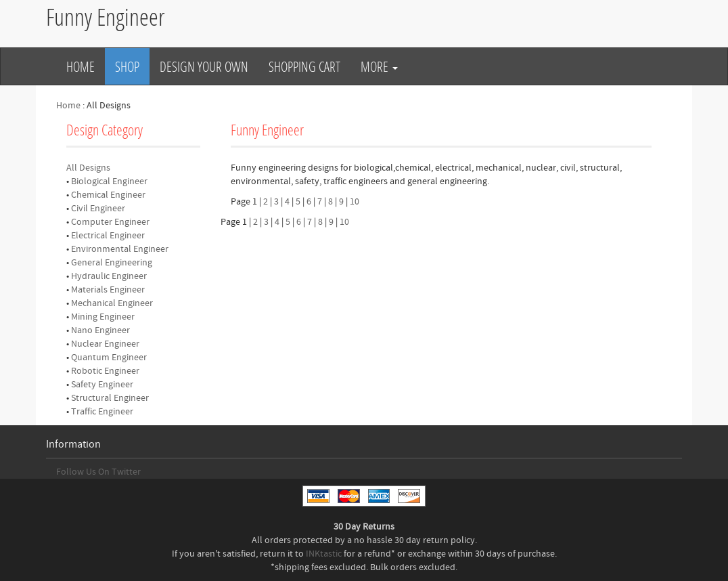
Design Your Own (204, 66)
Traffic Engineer (102, 412)
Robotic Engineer (105, 371)
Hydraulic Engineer (109, 276)
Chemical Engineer (108, 195)
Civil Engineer (98, 209)
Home (81, 66)
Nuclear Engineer (105, 344)
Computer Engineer (110, 222)
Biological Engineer (109, 181)
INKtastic (324, 554)
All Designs (88, 168)
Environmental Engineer (120, 249)
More (379, 66)
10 (355, 202)
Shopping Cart (304, 66)
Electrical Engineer (108, 236)
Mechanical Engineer (112, 303)
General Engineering (112, 263)
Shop (127, 66)
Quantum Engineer (109, 358)
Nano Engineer (100, 330)
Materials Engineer (108, 290)
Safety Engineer (102, 385)
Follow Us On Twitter (98, 472)
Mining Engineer (103, 317)
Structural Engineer (110, 398)
